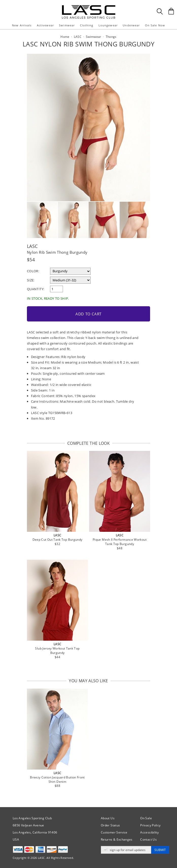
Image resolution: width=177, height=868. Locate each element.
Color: (33, 271)
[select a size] (70, 280)
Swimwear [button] (67, 25)
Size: (31, 280)
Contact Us (148, 839)
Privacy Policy (150, 825)
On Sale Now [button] (155, 25)
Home (65, 37)
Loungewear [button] (108, 25)
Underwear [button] (131, 25)
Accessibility (149, 832)
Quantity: (36, 289)
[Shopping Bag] (171, 11)
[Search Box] (160, 11)
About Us (108, 818)
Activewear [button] (45, 25)
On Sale (146, 818)
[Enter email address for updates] (126, 850)
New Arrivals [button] (22, 25)
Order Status (110, 825)
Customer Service (114, 832)
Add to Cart (88, 314)
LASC (32, 246)
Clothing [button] (87, 25)
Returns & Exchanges (117, 839)
